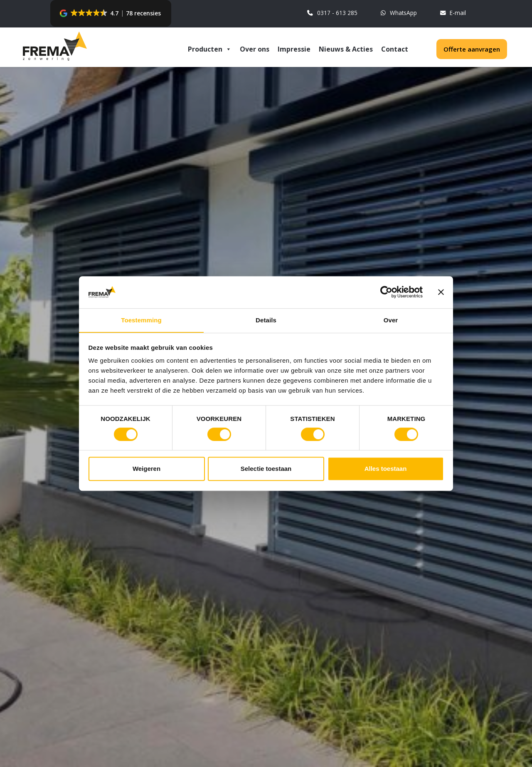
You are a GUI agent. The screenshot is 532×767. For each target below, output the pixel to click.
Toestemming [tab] (141, 320)
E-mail (453, 14)
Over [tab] (391, 320)
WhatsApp (398, 14)
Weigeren (147, 469)
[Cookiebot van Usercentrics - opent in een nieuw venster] (386, 292)
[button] (111, 13)
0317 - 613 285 (331, 14)
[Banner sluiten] (441, 292)
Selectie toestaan (266, 469)
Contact (395, 49)
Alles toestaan (386, 469)
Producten (210, 48)
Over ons (255, 49)
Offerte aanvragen (472, 49)
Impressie (294, 49)
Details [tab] (266, 320)
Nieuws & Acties (346, 49)
